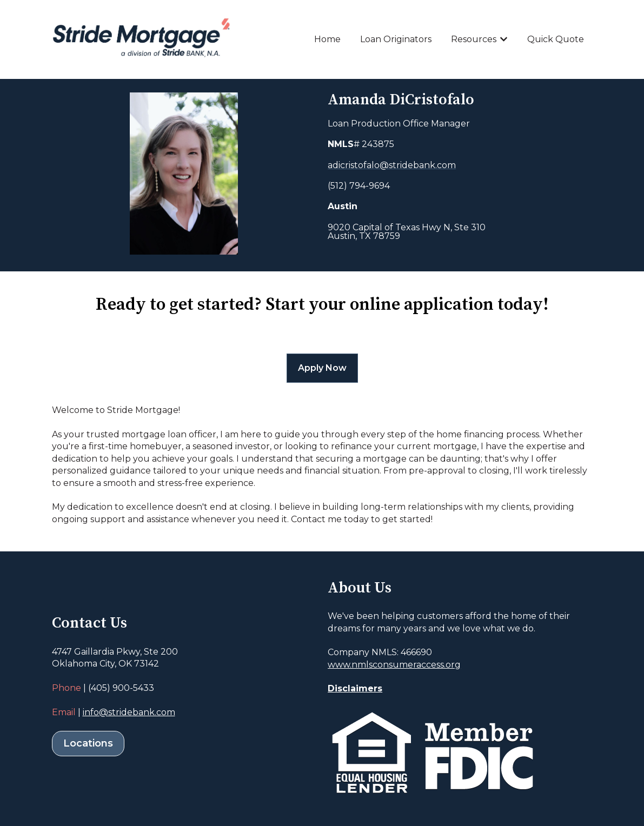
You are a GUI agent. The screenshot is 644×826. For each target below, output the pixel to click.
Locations (88, 743)
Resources (474, 39)
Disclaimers (355, 688)
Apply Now (322, 368)
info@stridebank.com (129, 712)
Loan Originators (396, 39)
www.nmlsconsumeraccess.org (394, 665)
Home (327, 39)
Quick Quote (556, 39)
